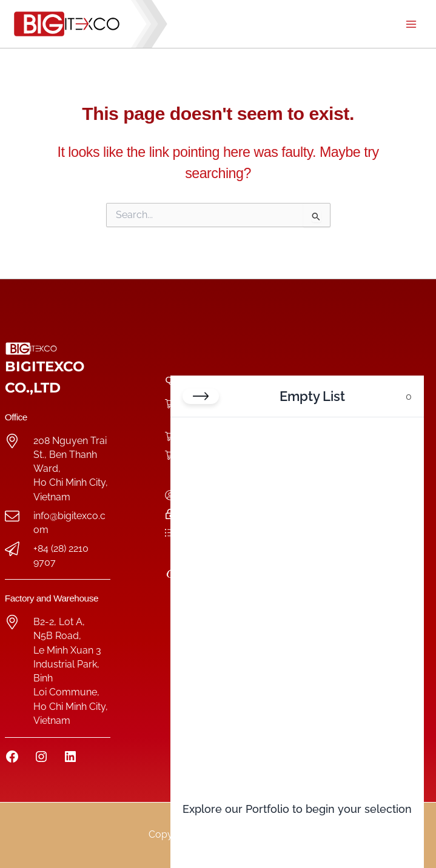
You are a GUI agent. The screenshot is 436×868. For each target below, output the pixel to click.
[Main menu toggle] (411, 24)
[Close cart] (201, 396)
